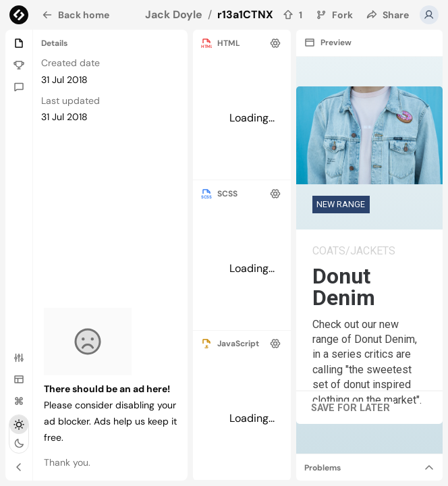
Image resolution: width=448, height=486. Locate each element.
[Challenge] (19, 65)
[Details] (19, 43)
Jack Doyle (174, 15)
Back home (76, 15)
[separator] (252, 43)
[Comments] (19, 86)
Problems (323, 468)
